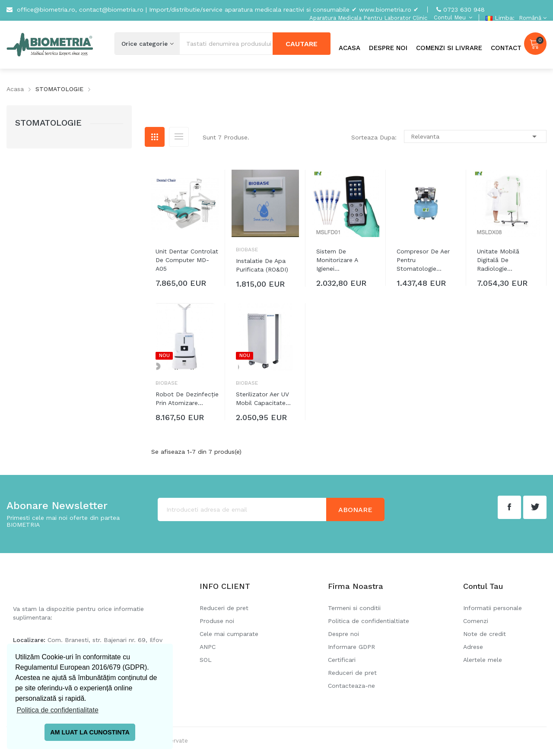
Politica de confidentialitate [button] (57, 710)
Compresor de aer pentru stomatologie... (423, 260)
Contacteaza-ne (351, 686)
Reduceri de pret (224, 608)
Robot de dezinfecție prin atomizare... (187, 399)
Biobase (247, 250)
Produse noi (217, 621)
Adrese (473, 647)
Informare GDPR (351, 647)
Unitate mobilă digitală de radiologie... (498, 260)
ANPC (208, 647)
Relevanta (475, 136)
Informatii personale (493, 608)
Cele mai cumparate (229, 634)
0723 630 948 (464, 9)
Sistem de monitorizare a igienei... (337, 260)
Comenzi (476, 621)
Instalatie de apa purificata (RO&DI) (262, 265)
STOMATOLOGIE (48, 123)
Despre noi (343, 634)
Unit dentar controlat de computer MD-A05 (187, 260)
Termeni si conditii (354, 608)
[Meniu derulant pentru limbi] (532, 18)
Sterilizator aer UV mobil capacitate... (263, 399)
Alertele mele (483, 660)
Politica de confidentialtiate (369, 621)
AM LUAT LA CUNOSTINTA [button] (90, 732)
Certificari (342, 660)
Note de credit (485, 634)
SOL (206, 660)
